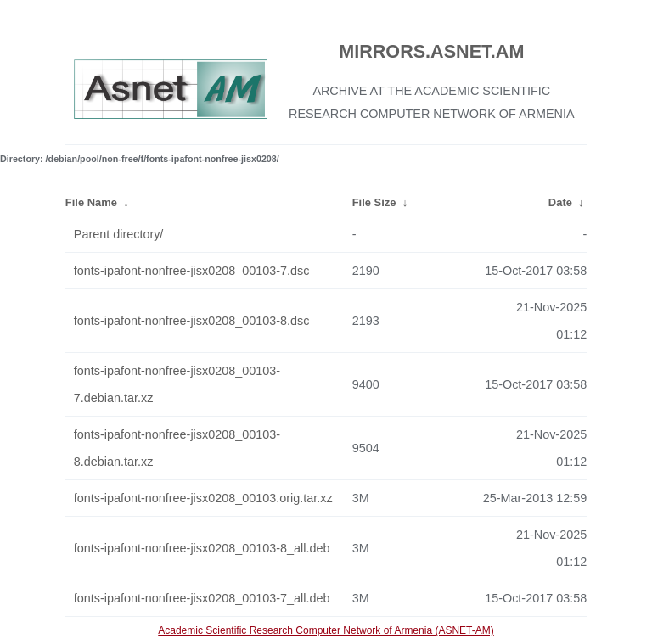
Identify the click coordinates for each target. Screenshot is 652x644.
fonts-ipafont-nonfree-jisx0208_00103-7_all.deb (202, 598)
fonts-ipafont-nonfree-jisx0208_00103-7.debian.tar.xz (177, 384)
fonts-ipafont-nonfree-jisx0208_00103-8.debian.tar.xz (177, 448)
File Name (91, 202)
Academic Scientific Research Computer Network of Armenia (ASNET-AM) (326, 630)
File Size (374, 202)
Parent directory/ (119, 234)
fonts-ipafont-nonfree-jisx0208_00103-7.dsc (192, 271)
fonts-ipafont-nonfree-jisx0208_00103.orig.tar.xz (203, 498)
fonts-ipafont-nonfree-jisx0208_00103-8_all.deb (202, 548)
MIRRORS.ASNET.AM (431, 51)
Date (560, 202)
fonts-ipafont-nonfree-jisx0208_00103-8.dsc (192, 321)
